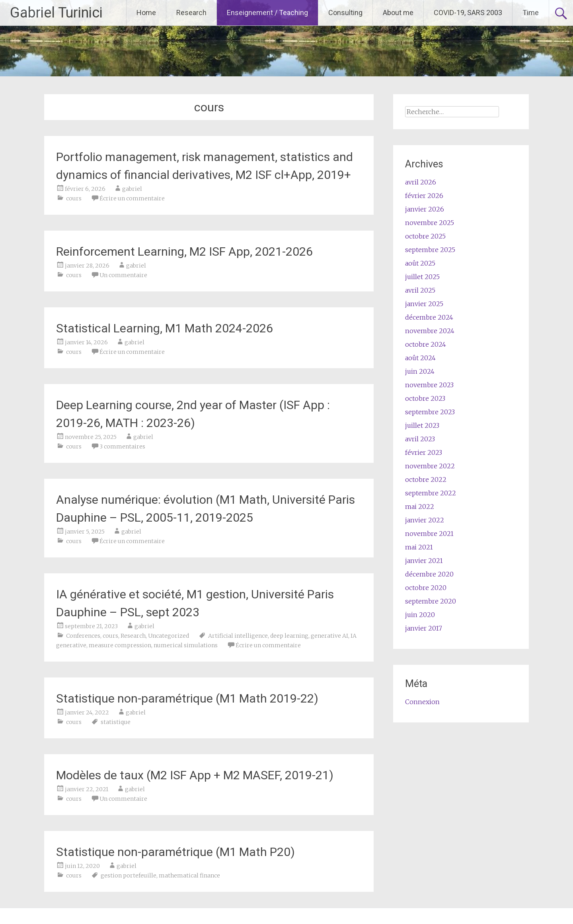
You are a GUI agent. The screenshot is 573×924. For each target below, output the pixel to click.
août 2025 (420, 263)
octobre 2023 (425, 398)
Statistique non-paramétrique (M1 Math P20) (175, 852)
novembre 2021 (429, 534)
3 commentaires (122, 446)
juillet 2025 (422, 277)
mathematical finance (189, 875)
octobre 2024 (426, 344)
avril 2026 (421, 182)
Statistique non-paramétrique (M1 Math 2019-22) (187, 698)
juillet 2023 (422, 425)
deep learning (289, 636)
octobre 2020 (426, 588)
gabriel (132, 189)
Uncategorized (169, 636)
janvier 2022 (425, 520)
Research (191, 13)
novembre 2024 (430, 331)
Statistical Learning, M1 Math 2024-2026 (165, 328)
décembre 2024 (429, 317)
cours (74, 198)
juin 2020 (420, 615)
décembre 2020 (429, 574)
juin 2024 (420, 371)
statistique (116, 722)
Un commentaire (123, 275)
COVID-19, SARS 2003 (468, 13)
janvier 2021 (424, 561)
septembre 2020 (431, 601)
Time (531, 13)
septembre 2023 (430, 412)
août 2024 (420, 358)
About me (398, 13)
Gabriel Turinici (56, 13)
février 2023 (424, 452)
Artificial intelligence (238, 636)
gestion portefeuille (129, 875)
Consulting (345, 13)
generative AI (329, 636)
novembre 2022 (430, 466)
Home (146, 13)
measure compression (120, 645)
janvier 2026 (425, 209)
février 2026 (424, 196)
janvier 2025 (424, 304)
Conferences (83, 636)
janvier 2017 (424, 628)
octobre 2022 (426, 479)
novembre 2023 (429, 385)
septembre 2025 (430, 250)
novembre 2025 (430, 223)
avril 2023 (420, 439)
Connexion (422, 702)
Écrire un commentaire (132, 198)
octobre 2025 (425, 236)
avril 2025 (420, 290)
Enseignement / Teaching (267, 13)
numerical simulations (186, 645)
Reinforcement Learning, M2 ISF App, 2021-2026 (184, 251)
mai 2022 (420, 507)
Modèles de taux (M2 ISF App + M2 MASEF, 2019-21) (195, 775)
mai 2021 (419, 547)
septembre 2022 (431, 493)
